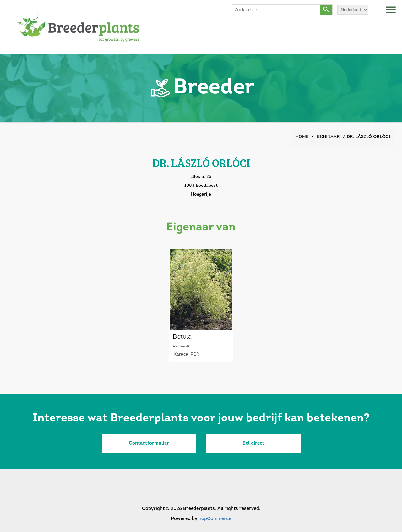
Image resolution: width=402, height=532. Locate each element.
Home (302, 137)
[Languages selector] (353, 10)
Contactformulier (149, 443)
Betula (182, 337)
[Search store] (276, 10)
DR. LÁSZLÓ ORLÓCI (369, 137)
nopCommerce (215, 519)
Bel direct (253, 443)
